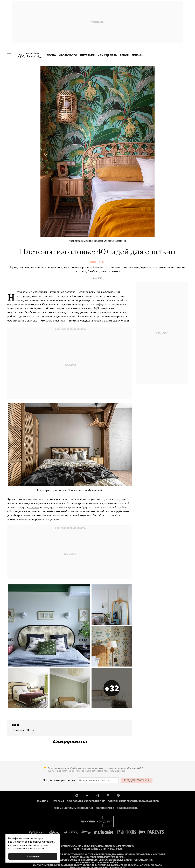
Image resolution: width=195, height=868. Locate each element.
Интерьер (87, 55)
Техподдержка (105, 808)
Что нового (68, 55)
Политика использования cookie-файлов (133, 801)
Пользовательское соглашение (86, 801)
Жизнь (137, 55)
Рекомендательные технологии (73, 808)
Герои (125, 55)
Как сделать (107, 55)
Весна (51, 55)
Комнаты (97, 262)
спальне (34, 507)
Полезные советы (128, 808)
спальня (18, 730)
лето (30, 730)
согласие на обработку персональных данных (80, 768)
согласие (13, 848)
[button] (112, 688)
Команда (42, 801)
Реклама (59, 801)
